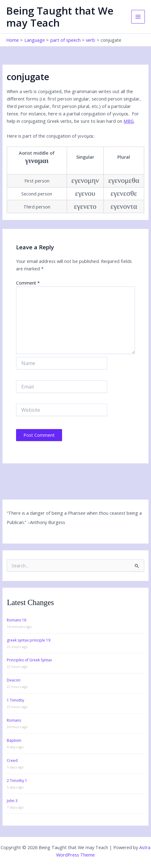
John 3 (12, 801)
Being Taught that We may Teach (60, 17)
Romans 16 (17, 620)
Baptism (14, 740)
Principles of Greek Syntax (29, 660)
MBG (129, 121)
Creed (12, 761)
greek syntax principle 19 (29, 640)
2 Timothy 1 (17, 781)
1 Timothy (15, 700)
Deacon (14, 680)
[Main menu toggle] (138, 17)
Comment (28, 283)
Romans (14, 720)
